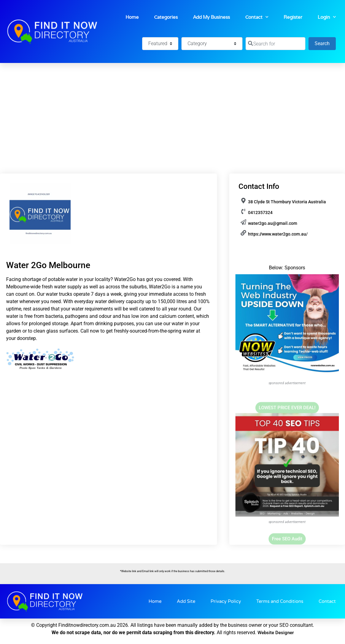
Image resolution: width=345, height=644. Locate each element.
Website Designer (276, 633)
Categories (166, 17)
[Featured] (160, 44)
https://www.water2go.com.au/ (278, 234)
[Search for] (275, 44)
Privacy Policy (226, 601)
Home (132, 17)
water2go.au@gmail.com (273, 223)
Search (325, 43)
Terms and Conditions (280, 601)
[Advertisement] (172, 109)
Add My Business (211, 17)
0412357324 (260, 213)
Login (327, 17)
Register (293, 17)
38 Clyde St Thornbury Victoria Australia (287, 202)
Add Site (186, 601)
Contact (257, 17)
